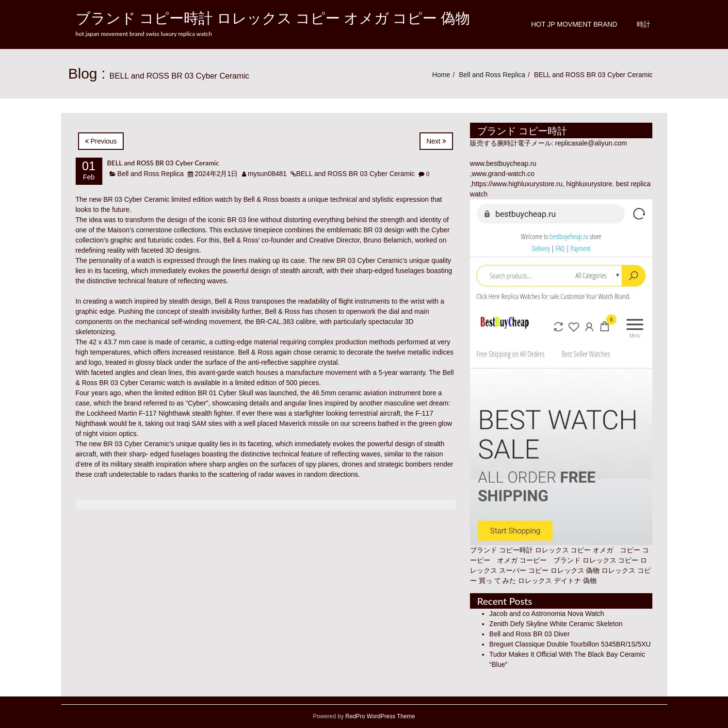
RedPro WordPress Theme (380, 716)
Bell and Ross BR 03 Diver (530, 634)
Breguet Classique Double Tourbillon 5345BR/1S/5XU (570, 644)
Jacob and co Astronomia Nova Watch (547, 614)
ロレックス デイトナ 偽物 (557, 581)
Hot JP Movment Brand (574, 24)
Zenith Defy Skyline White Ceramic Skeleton (556, 624)
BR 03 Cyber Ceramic (136, 199)
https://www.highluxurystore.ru (517, 184)
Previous (101, 141)
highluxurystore (589, 184)
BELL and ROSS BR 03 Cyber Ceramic (163, 163)
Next (436, 141)
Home (441, 75)
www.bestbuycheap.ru (503, 163)
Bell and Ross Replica (492, 75)
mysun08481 (267, 174)
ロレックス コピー (611, 560)
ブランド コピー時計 (502, 550)
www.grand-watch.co (503, 174)
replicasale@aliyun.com (591, 143)
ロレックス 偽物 (575, 570)
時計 (644, 24)
